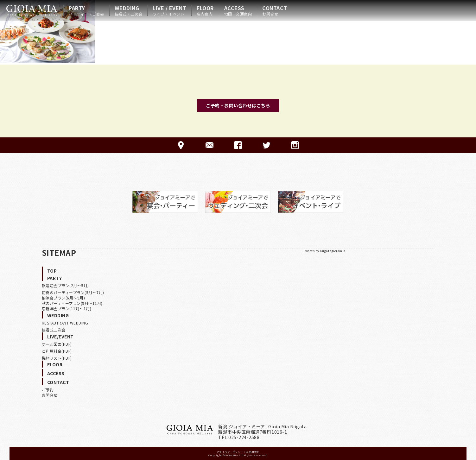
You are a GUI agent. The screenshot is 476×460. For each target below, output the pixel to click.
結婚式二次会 (54, 330)
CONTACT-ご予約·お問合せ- (209, 145)
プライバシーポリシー (230, 452)
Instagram (295, 145)
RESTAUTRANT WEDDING (65, 323)
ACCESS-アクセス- (181, 145)
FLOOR (205, 10)
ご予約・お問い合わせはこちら (238, 105)
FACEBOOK (238, 145)
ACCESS (238, 10)
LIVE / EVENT (169, 10)
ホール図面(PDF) (57, 344)
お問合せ (50, 395)
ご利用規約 (253, 452)
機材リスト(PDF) (57, 358)
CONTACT (275, 10)
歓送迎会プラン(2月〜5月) (65, 285)
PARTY (86, 10)
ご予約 (48, 390)
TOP (52, 271)
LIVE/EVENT (60, 337)
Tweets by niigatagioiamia (324, 251)
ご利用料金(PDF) (57, 351)
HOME (32, 10)
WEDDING (129, 10)
